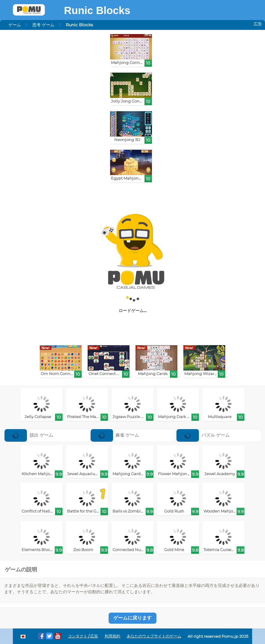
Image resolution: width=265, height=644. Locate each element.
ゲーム (15, 25)
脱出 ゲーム (29, 435)
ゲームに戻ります (132, 618)
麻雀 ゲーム (115, 435)
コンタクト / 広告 (83, 636)
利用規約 (112, 636)
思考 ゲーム (43, 25)
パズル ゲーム (203, 435)
